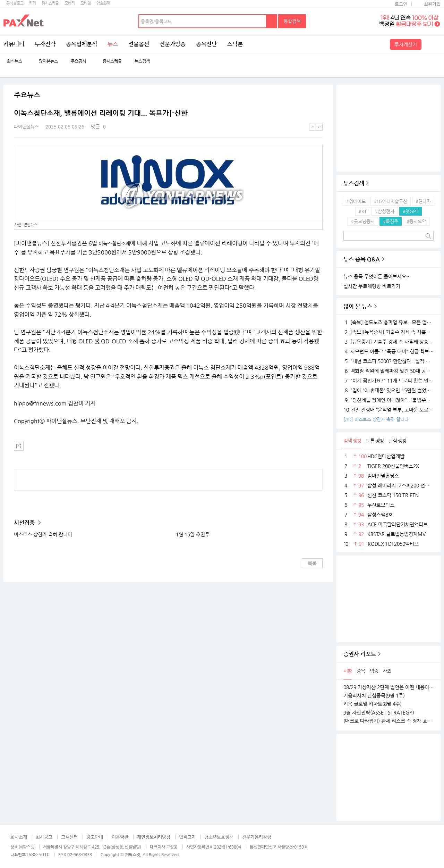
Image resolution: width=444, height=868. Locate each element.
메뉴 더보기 (318, 113)
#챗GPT (411, 211)
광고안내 (95, 837)
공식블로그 (15, 3)
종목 (361, 671)
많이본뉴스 (48, 61)
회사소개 (19, 837)
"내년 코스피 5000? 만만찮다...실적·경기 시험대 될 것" (388, 361)
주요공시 (78, 61)
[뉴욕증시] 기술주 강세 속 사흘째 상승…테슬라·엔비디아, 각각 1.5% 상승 (388, 342)
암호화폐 (103, 3)
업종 (374, 671)
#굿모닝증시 (363, 221)
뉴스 (113, 44)
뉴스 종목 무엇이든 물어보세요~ (376, 276)
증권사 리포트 (360, 654)
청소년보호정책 (219, 837)
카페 (33, 3)
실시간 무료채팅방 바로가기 (372, 286)
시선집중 (25, 523)
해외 (387, 671)
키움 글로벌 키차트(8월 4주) (373, 704)
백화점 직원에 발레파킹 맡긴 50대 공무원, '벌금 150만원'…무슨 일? (388, 371)
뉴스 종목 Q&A (362, 259)
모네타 (70, 3)
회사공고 (44, 837)
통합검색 (292, 21)
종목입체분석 (82, 44)
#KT (363, 211)
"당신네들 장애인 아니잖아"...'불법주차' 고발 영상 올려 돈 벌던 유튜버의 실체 (388, 400)
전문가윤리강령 (257, 837)
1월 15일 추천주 (193, 534)
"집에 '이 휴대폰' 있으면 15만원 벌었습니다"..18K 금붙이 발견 (388, 390)
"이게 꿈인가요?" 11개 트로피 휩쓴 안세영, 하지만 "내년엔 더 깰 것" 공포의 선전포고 (388, 381)
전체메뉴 (432, 44)
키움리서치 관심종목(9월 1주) (374, 695)
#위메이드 (356, 201)
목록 (312, 563)
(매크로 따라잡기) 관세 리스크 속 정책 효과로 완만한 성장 (388, 721)
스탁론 (235, 44)
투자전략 (45, 44)
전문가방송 (173, 44)
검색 (272, 21)
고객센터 (69, 837)
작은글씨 (313, 127)
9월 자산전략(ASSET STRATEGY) (379, 712)
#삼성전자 (385, 211)
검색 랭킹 (352, 441)
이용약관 (120, 837)
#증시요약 (416, 221)
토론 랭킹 (375, 441)
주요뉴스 (27, 95)
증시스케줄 (50, 3)
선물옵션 (139, 44)
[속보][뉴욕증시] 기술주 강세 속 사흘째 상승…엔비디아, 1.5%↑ (388, 332)
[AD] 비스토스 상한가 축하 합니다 (376, 419)
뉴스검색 (142, 61)
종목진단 (206, 44)
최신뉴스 (15, 61)
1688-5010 (38, 854)
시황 (348, 671)
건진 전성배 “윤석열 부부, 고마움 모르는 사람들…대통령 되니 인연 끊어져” (388, 410)
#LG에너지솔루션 (391, 201)
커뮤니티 (14, 44)
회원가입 (432, 4)
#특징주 (391, 221)
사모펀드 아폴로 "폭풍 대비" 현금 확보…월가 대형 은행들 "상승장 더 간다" (388, 351)
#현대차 (423, 201)
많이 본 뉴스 (358, 306)
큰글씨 (319, 127)
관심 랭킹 (397, 441)
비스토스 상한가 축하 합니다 (43, 534)
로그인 (401, 4)
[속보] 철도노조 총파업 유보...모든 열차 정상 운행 (388, 322)
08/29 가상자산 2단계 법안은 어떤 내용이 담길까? (388, 687)
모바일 (86, 3)
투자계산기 (406, 44)
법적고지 (187, 837)
